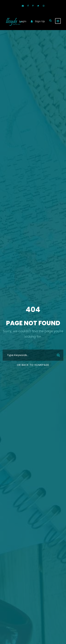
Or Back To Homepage (33, 365)
